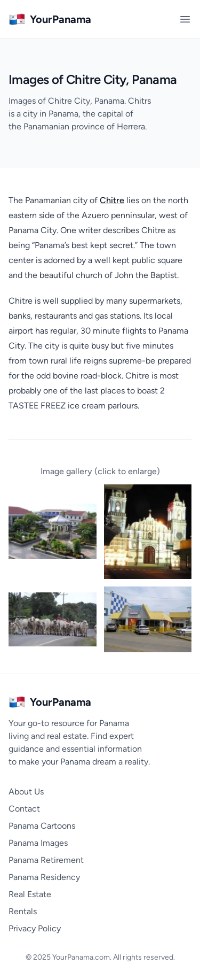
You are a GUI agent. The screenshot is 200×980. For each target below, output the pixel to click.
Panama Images (38, 843)
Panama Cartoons (42, 826)
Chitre (112, 200)
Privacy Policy (35, 928)
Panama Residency (44, 877)
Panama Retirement (46, 860)
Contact (24, 809)
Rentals (23, 911)
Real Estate (30, 894)
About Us (26, 792)
